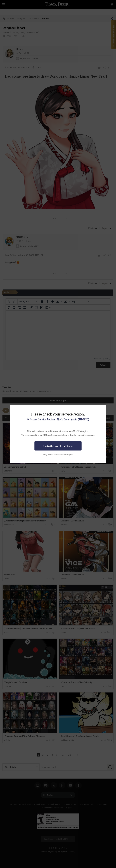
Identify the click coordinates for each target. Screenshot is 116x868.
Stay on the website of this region (58, 454)
